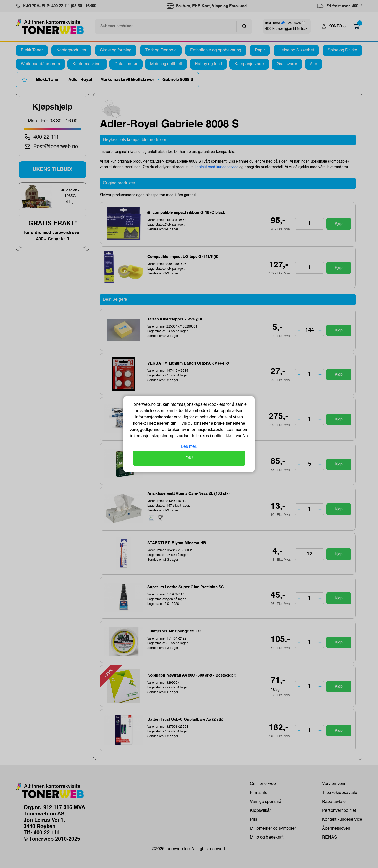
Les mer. (189, 447)
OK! (189, 458)
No (245, 436)
